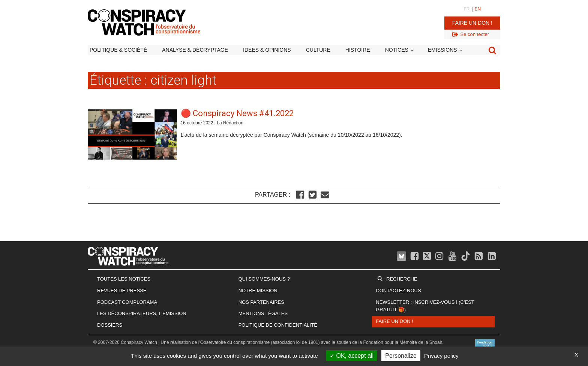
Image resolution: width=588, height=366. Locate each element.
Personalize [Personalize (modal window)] (401, 356)
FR (466, 9)
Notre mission (258, 291)
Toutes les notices (124, 279)
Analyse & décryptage (195, 50)
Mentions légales (263, 313)
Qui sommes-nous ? (264, 279)
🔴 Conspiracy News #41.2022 (237, 113)
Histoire (358, 50)
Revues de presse (122, 291)
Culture (318, 50)
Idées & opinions (267, 50)
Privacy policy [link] (441, 356)
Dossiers (110, 325)
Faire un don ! (472, 23)
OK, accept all (352, 356)
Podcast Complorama (127, 302)
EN (478, 9)
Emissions (442, 50)
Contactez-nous (398, 291)
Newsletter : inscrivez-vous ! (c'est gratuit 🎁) (425, 306)
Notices (397, 50)
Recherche (402, 279)
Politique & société (118, 50)
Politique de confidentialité (278, 325)
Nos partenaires (261, 302)
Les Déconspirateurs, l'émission (142, 313)
